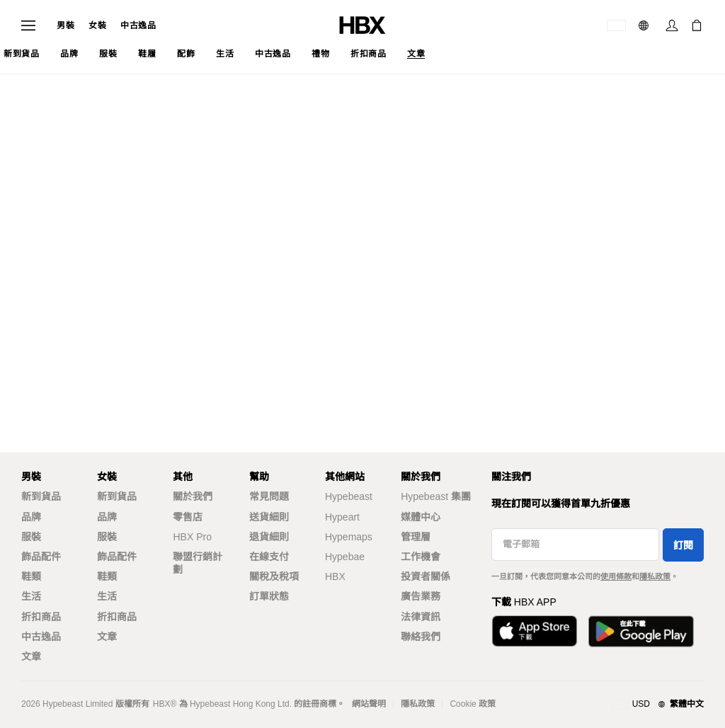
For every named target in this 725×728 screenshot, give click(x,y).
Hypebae (345, 557)
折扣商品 (41, 617)
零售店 (188, 517)
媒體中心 (421, 517)
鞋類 (31, 576)
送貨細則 (269, 517)
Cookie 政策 (473, 704)
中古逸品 (138, 25)
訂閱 (683, 545)
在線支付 (269, 557)
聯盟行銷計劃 (198, 563)
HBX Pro (192, 537)
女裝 (97, 25)
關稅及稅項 (274, 576)
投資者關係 (426, 576)
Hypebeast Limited (78, 704)
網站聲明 (369, 704)
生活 (31, 596)
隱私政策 (655, 576)
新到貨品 (41, 496)
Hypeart (342, 517)
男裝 (65, 25)
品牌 (31, 517)
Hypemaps (349, 537)
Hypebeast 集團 (436, 496)
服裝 (31, 537)
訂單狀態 (269, 596)
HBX (335, 576)
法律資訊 (421, 617)
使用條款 (616, 576)
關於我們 (193, 496)
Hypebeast (349, 496)
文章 (31, 656)
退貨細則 (269, 537)
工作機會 (421, 557)
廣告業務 (421, 596)
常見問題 (269, 496)
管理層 (416, 537)
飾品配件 (41, 557)
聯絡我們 (421, 637)
